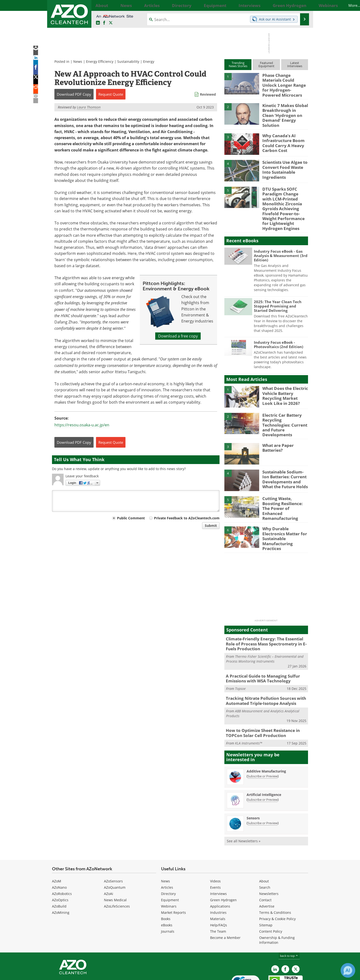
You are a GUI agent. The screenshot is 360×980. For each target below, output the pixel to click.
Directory (168, 865)
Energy (149, 61)
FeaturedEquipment (266, 64)
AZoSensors (113, 853)
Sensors (253, 790)
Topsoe (240, 663)
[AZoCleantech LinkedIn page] (98, 23)
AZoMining (61, 884)
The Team (218, 903)
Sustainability (128, 61)
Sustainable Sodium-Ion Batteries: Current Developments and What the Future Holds (285, 462)
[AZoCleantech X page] (296, 941)
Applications (220, 878)
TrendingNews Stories (238, 64)
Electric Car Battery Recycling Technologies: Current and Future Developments (284, 409)
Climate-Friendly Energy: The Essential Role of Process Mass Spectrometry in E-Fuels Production (265, 620)
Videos (215, 853)
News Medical (115, 872)
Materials (218, 891)
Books (166, 891)
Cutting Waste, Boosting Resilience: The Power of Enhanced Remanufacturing (284, 489)
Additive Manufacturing (266, 743)
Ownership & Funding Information (277, 912)
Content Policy (271, 903)
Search (265, 859)
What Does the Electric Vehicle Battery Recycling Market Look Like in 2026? (283, 382)
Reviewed (208, 94)
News (78, 61)
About (264, 853)
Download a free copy (178, 336)
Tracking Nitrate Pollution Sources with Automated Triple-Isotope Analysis (262, 674)
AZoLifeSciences (117, 878)
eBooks (167, 897)
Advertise (267, 878)
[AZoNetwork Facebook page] (104, 23)
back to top (289, 927)
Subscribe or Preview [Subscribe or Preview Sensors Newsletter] (263, 795)
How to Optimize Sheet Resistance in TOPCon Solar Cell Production (259, 705)
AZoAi (109, 865)
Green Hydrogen (223, 872)
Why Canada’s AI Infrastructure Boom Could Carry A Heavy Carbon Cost (281, 135)
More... (303, 5)
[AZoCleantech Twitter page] (111, 23)
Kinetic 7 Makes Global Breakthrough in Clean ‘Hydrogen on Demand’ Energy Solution (283, 108)
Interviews (218, 865)
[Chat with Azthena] (348, 970)
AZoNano (59, 859)
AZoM (57, 853)
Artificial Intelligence (264, 766)
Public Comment (131, 518)
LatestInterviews (295, 64)
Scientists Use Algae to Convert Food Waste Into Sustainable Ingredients (285, 159)
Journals (168, 903)
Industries (218, 884)
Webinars (169, 878)
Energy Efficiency (100, 61)
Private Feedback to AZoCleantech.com (187, 518)
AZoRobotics (62, 865)
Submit (211, 526)
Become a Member (225, 909)
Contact (265, 872)
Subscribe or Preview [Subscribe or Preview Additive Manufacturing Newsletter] (263, 748)
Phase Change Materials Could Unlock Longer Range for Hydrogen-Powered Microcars (284, 82)
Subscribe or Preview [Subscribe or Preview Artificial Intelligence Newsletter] (263, 771)
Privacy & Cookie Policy (277, 891)
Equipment (170, 872)
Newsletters (269, 865)
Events (215, 859)
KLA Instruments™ (249, 715)
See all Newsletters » (244, 813)
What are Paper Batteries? (277, 431)
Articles (167, 859)
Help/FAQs (219, 897)
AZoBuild (59, 878)
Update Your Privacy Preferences (89, 974)
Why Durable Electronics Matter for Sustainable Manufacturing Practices (285, 514)
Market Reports (173, 884)
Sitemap (266, 897)
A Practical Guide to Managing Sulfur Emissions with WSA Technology (259, 653)
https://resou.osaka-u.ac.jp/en (82, 425)
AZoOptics (60, 872)
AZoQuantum (115, 859)
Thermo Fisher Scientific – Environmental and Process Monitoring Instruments (265, 634)
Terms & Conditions (275, 884)
